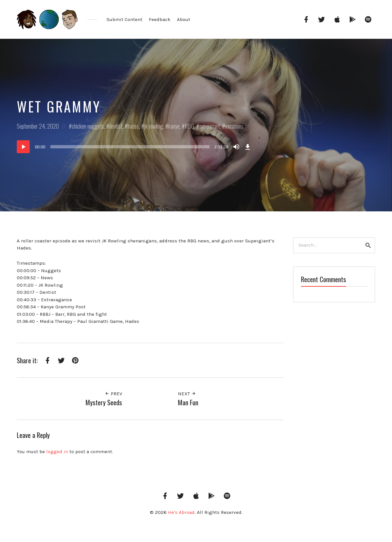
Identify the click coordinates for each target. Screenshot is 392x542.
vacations (234, 126)
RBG (189, 126)
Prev (113, 394)
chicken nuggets (88, 126)
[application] (135, 147)
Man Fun (188, 402)
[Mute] (236, 147)
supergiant (210, 126)
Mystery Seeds (104, 402)
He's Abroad (181, 512)
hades (133, 126)
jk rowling (154, 126)
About (184, 19)
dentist (116, 126)
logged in (57, 452)
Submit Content (124, 19)
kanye (174, 126)
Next (187, 394)
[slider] (130, 147)
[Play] (23, 147)
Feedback (160, 19)
